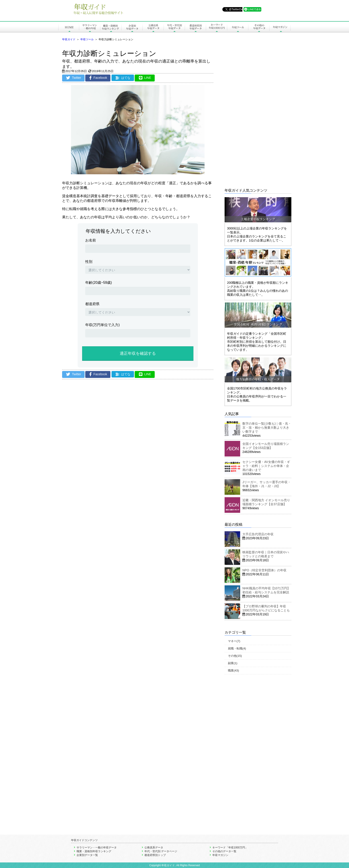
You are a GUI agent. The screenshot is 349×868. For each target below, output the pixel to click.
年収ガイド (69, 39)
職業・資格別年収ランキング (94, 851)
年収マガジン (220, 855)
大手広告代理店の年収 (258, 534)
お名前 (91, 240)
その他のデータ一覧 (224, 851)
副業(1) (233, 663)
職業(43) (233, 670)
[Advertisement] (138, 429)
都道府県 (92, 304)
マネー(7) (234, 641)
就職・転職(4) (237, 648)
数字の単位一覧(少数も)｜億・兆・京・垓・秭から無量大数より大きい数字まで (267, 428)
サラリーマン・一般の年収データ (97, 848)
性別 (89, 262)
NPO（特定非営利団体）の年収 (264, 570)
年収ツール (87, 39)
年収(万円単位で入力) (102, 325)
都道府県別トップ (155, 855)
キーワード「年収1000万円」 (230, 848)
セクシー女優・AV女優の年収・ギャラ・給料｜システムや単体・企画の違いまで (266, 466)
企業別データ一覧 (87, 855)
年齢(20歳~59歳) (99, 283)
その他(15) (235, 656)
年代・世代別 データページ (161, 851)
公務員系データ (154, 848)
